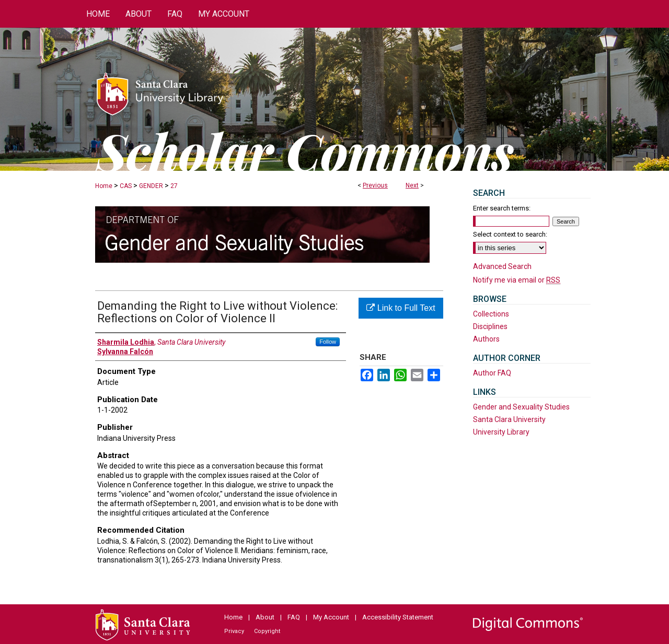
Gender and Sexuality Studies (521, 407)
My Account (331, 617)
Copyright (267, 631)
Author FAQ (492, 373)
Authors (486, 339)
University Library (501, 432)
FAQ (294, 617)
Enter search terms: (502, 208)
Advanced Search (502, 266)
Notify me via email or (517, 280)
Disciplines (490, 326)
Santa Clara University (509, 419)
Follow (328, 342)
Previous (375, 185)
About (265, 617)
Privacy (234, 631)
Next (412, 185)
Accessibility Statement (398, 617)
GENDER (151, 186)
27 (174, 186)
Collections (491, 314)
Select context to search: (510, 234)
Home (104, 186)
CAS (126, 186)
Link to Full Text (401, 308)
